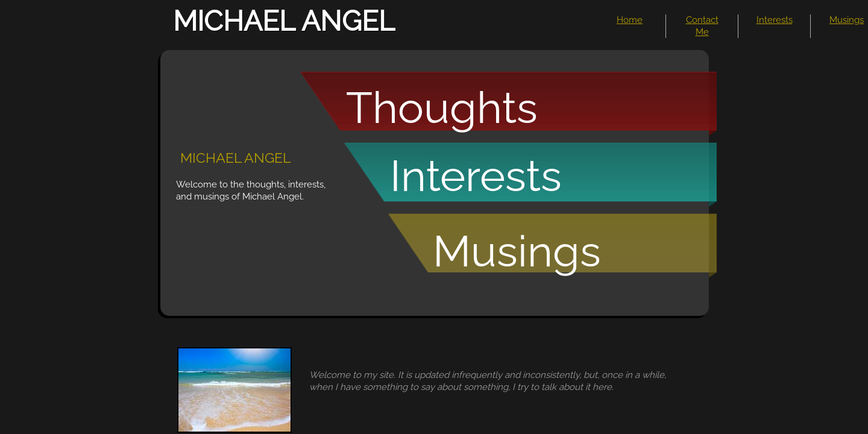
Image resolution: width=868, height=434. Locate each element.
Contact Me (702, 26)
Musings (847, 20)
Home (630, 20)
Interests (775, 20)
